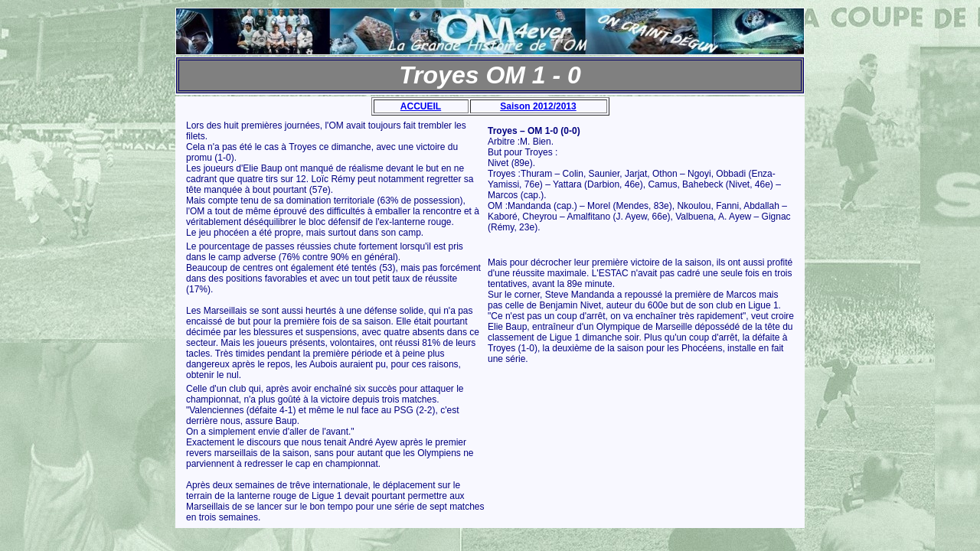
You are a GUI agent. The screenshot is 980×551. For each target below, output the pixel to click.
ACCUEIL (421, 106)
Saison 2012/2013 (538, 106)
